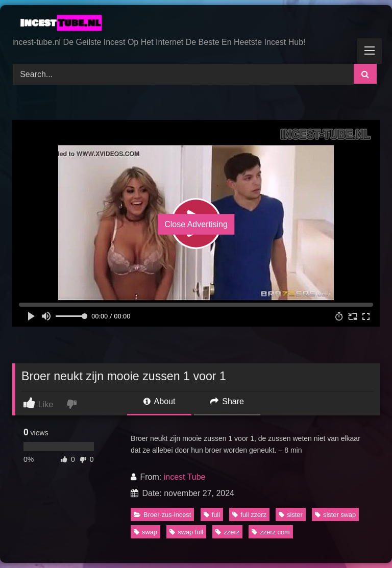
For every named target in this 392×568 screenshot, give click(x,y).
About (159, 401)
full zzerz (249, 515)
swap (145, 532)
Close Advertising (196, 224)
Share (227, 401)
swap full (186, 532)
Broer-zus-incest (162, 515)
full (212, 515)
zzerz (227, 532)
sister (291, 515)
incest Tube (185, 477)
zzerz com (271, 532)
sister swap (335, 515)
